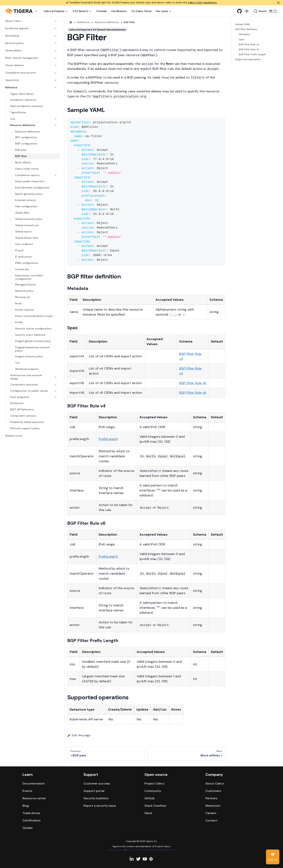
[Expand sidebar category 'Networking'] (54, 36)
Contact (211, 820)
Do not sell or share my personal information (151, 850)
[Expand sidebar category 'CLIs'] (54, 119)
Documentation (34, 783)
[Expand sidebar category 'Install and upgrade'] (54, 28)
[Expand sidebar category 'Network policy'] (54, 43)
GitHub (150, 798)
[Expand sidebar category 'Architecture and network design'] (54, 377)
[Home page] (71, 22)
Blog (26, 806)
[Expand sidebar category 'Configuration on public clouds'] (54, 391)
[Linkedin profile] (132, 859)
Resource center (34, 798)
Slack (148, 813)
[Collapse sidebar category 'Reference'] (54, 88)
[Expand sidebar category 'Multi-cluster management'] (54, 58)
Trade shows (31, 813)
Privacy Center (116, 850)
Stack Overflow (155, 806)
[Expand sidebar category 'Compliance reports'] (54, 175)
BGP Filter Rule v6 (193, 383)
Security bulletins (96, 798)
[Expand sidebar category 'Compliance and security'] (54, 73)
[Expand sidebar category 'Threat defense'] (54, 65)
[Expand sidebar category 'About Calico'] (54, 21)
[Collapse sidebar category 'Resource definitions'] (54, 125)
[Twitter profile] (138, 859)
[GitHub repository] (239, 11)
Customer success (97, 783)
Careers (211, 813)
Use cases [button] (162, 11)
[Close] (278, 3)
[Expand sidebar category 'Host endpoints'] (54, 397)
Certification (119, 11)
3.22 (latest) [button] (80, 11)
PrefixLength (108, 439)
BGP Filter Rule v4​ (249, 44)
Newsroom (213, 806)
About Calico (215, 783)
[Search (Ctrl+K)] (266, 11)
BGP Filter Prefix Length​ (252, 54)
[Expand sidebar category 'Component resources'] (54, 385)
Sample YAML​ (243, 24)
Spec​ (242, 39)
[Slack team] (151, 859)
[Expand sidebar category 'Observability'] (54, 51)
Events (27, 791)
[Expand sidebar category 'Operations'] (54, 80)
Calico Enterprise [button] (54, 11)
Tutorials (101, 11)
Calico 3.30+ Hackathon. (203, 2)
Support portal (94, 791)
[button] (22, 11)
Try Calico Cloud (141, 11)
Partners (211, 798)
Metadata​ (244, 34)
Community (153, 791)
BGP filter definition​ (246, 29)
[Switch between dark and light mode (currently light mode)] (247, 11)
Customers (213, 791)
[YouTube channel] (145, 859)
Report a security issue (100, 806)
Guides (28, 828)
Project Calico (154, 783)
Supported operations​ (248, 59)
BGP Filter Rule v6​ (249, 49)
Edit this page (79, 735)
